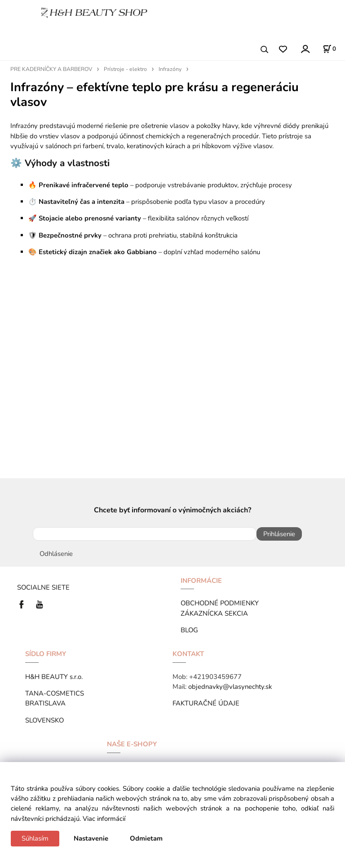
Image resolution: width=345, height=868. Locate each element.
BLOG (189, 630)
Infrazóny (170, 69)
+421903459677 (215, 677)
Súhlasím (35, 838)
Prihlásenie (279, 534)
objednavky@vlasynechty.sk (230, 687)
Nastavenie (91, 838)
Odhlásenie (56, 554)
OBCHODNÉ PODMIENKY (220, 603)
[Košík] (329, 49)
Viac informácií (104, 819)
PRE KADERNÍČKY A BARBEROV (51, 69)
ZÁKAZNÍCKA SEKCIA (216, 613)
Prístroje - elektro (125, 69)
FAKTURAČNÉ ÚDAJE (206, 703)
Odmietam (146, 838)
